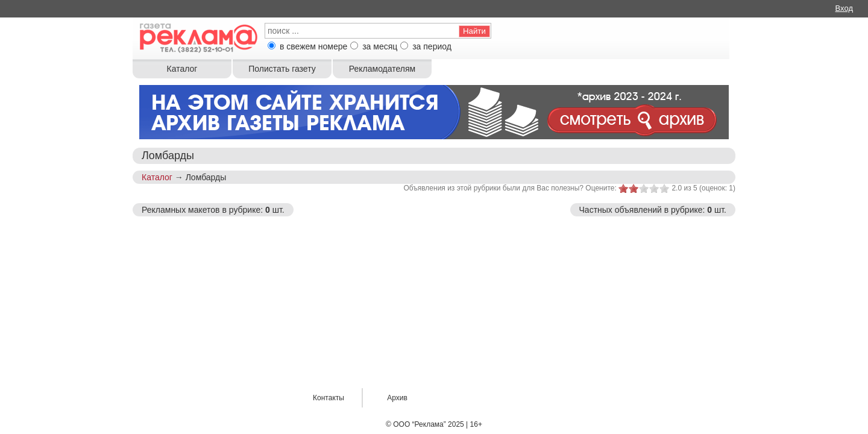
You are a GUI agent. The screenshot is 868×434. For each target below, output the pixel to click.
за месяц (380, 46)
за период (432, 46)
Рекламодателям (382, 69)
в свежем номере (313, 46)
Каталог (182, 69)
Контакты (329, 398)
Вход (844, 8)
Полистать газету (282, 69)
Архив (397, 398)
